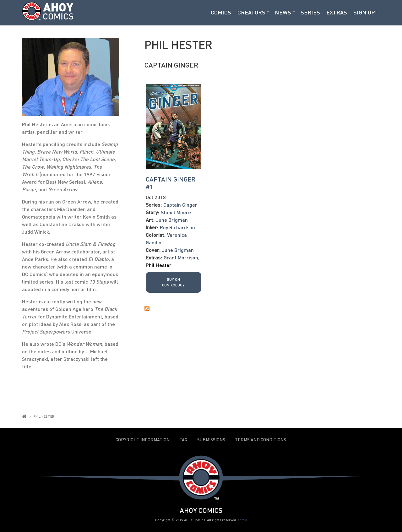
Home (24, 416)
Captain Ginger (171, 65)
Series (310, 12)
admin (242, 520)
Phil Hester (159, 265)
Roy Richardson (177, 227)
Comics (221, 12)
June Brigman (172, 220)
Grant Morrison (181, 257)
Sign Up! (365, 12)
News (283, 12)
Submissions (211, 440)
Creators (251, 12)
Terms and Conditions (261, 440)
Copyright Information (143, 440)
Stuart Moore (176, 212)
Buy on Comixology (173, 282)
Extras (337, 12)
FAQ (183, 440)
